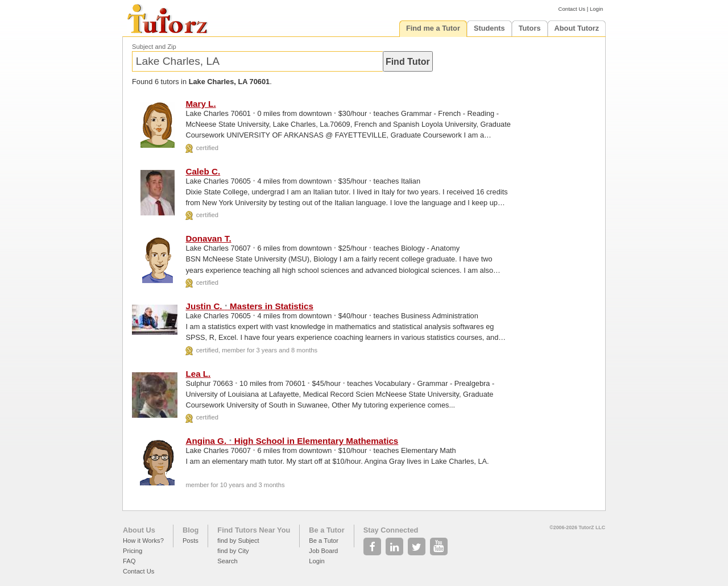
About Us (139, 530)
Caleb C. (203, 171)
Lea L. (198, 374)
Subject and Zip (154, 47)
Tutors (530, 28)
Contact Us (572, 9)
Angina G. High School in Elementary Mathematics (292, 441)
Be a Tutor (326, 530)
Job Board (323, 551)
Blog (191, 530)
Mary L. (200, 104)
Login (596, 9)
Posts (191, 541)
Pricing (133, 551)
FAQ (129, 561)
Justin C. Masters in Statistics (249, 306)
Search (227, 561)
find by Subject (238, 541)
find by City (233, 551)
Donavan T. (208, 238)
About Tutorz (577, 28)
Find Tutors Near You (254, 530)
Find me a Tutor (433, 28)
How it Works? (143, 541)
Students (489, 28)
